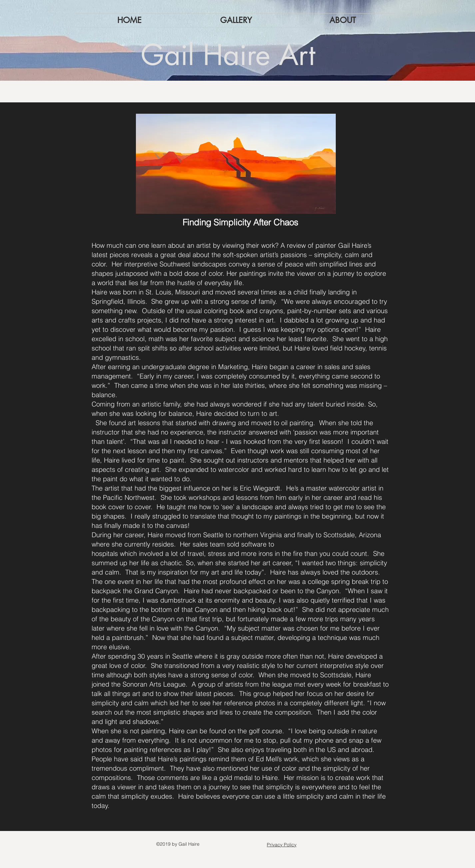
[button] (236, 20)
